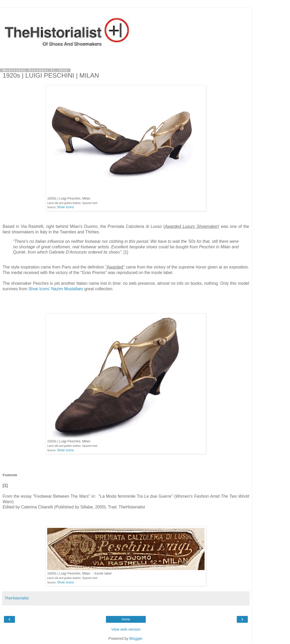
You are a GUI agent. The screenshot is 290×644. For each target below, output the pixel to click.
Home (126, 619)
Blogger (136, 638)
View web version (126, 629)
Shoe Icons (65, 207)
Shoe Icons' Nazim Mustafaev (56, 289)
